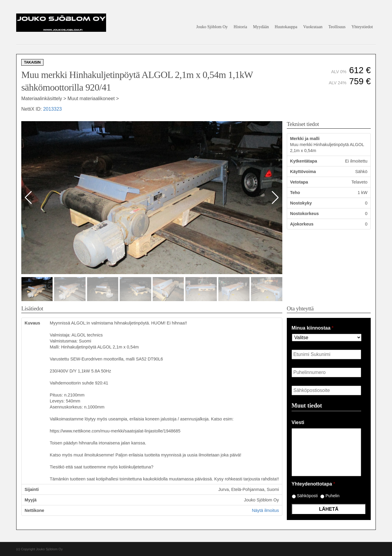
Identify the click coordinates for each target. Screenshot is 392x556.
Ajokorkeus (302, 224)
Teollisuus (337, 27)
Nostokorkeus (304, 214)
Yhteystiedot (362, 27)
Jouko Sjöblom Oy (212, 27)
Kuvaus (32, 323)
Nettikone (34, 510)
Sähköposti (307, 496)
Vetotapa (299, 182)
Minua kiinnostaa (313, 328)
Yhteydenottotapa (313, 484)
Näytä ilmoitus (265, 510)
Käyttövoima (303, 172)
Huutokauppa (286, 27)
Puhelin (333, 496)
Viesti (298, 422)
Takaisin (32, 62)
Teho (295, 193)
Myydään (261, 27)
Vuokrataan (313, 27)
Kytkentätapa (304, 161)
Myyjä (31, 500)
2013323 (52, 109)
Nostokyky (301, 203)
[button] (275, 198)
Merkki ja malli (305, 139)
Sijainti (32, 489)
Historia (240, 27)
